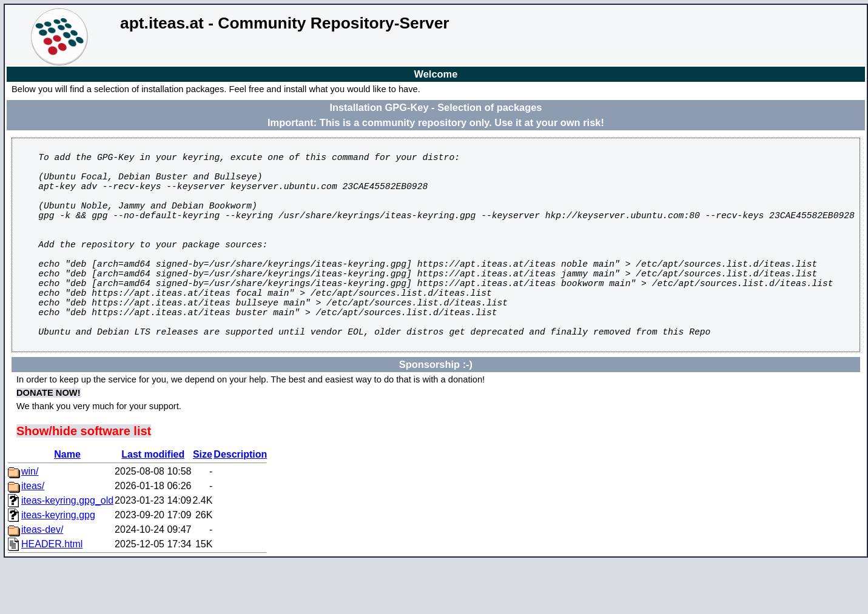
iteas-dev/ (42, 580)
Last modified (153, 505)
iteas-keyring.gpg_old (67, 551)
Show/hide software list (84, 482)
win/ (30, 522)
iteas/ (33, 537)
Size (203, 505)
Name (67, 505)
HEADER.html (52, 595)
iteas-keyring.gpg (58, 566)
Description (240, 505)
